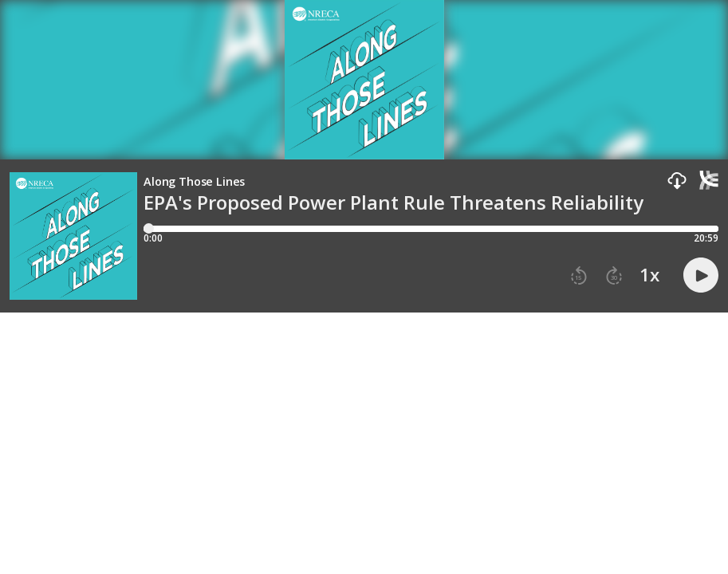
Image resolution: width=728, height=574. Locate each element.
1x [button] (649, 275)
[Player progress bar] (431, 229)
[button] (677, 181)
